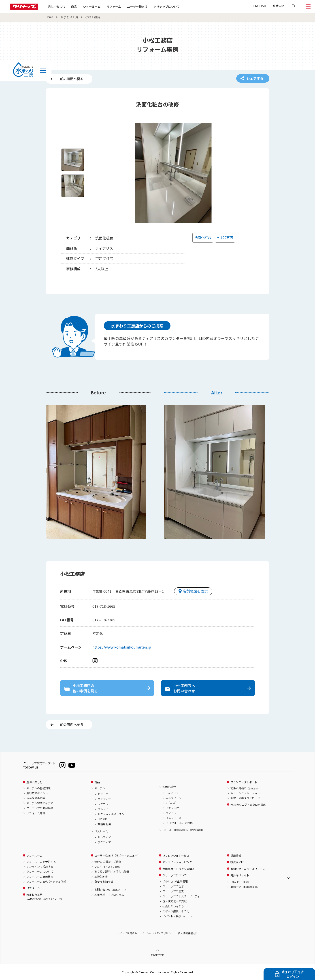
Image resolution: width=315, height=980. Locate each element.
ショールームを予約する (41, 862)
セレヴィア (104, 837)
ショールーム (92, 6)
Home (49, 17)
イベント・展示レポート (177, 916)
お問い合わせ (111, 890)
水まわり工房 (69, 17)
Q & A (108, 867)
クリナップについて (167, 6)
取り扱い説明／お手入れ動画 (112, 871)
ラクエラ (103, 804)
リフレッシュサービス (176, 856)
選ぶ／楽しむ (34, 782)
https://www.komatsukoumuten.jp (122, 647)
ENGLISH (260, 6)
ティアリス (172, 793)
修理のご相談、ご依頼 (108, 862)
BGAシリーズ (173, 818)
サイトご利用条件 (127, 933)
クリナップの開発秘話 (40, 808)
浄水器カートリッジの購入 (179, 869)
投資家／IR (237, 862)
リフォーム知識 (36, 813)
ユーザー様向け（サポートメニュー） (117, 856)
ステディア (104, 799)
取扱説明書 (101, 877)
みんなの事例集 (36, 798)
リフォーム (114, 6)
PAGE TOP (157, 955)
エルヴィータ (174, 798)
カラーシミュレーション (245, 793)
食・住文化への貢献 (175, 901)
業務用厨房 (104, 824)
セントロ (103, 794)
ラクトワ (171, 813)
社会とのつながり (173, 906)
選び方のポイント (37, 793)
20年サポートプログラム (109, 895)
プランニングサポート (244, 782)
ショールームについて (40, 871)
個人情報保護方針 (188, 933)
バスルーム (101, 831)
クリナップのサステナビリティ (181, 896)
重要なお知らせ (104, 882)
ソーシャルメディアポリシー (157, 933)
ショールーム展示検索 (40, 877)
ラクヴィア (104, 842)
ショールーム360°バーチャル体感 (46, 882)
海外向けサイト (240, 875)
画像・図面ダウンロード (245, 798)
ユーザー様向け (137, 6)
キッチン (100, 788)
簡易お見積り (245, 788)
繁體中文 (279, 6)
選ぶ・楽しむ (56, 6)
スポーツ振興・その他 (176, 911)
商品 (97, 782)
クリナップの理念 (173, 886)
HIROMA (102, 819)
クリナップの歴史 (173, 891)
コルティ (103, 809)
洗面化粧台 (169, 787)
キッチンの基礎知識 (38, 788)
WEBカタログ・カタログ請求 (248, 805)
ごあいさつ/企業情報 (175, 881)
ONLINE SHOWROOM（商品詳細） (183, 830)
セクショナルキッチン (111, 814)
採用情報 (236, 856)
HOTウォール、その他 (179, 823)
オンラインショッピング (177, 862)
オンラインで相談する (40, 867)
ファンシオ (172, 808)
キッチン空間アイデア (40, 803)
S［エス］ (172, 803)
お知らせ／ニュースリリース (248, 869)
